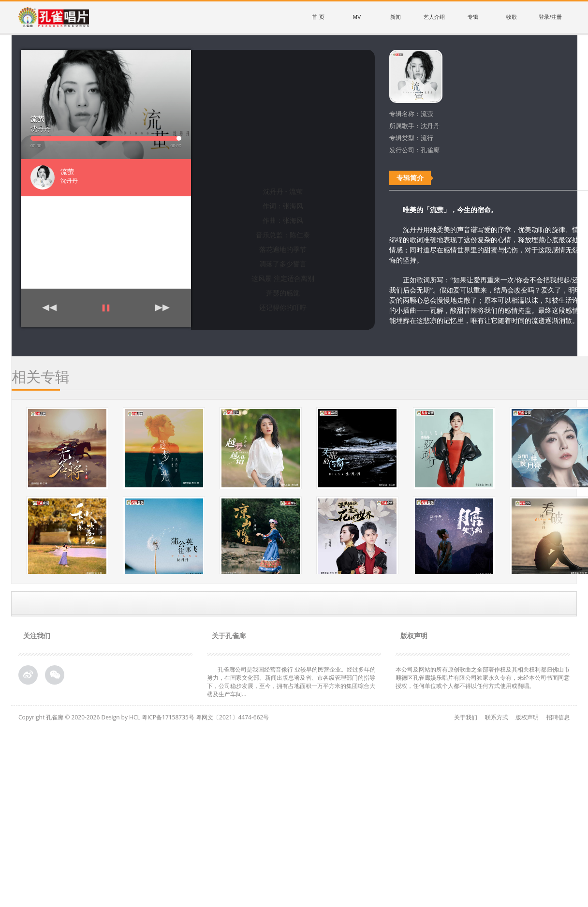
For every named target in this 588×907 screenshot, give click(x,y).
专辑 (473, 17)
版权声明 (527, 717)
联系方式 (497, 717)
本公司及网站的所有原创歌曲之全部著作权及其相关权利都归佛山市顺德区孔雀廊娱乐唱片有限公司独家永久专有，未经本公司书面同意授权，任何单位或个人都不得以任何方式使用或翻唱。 (483, 678)
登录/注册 (550, 17)
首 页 (318, 17)
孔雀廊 (55, 717)
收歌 (512, 17)
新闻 (396, 17)
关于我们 (466, 717)
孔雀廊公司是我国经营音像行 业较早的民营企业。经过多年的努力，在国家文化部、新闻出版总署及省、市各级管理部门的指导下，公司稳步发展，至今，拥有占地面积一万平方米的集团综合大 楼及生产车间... (291, 682)
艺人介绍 (434, 17)
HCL (135, 717)
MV (357, 17)
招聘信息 (558, 717)
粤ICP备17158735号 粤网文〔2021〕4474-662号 (205, 717)
